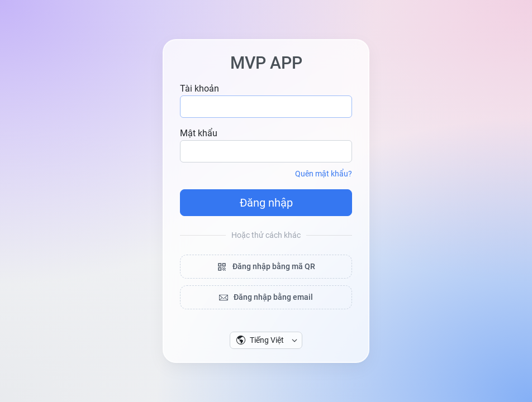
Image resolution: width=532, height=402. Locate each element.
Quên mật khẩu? (324, 174)
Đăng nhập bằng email (266, 297)
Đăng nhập (266, 203)
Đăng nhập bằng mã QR (266, 267)
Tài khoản (199, 88)
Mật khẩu (199, 133)
